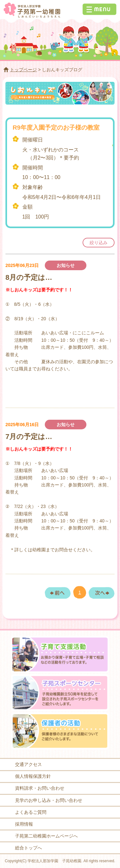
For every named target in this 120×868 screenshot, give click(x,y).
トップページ (23, 70)
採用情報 (24, 824)
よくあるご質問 (31, 812)
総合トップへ (28, 848)
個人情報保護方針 (33, 776)
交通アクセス (28, 764)
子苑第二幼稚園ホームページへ (46, 836)
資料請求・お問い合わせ (40, 788)
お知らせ (66, 265)
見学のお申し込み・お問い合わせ (49, 800)
